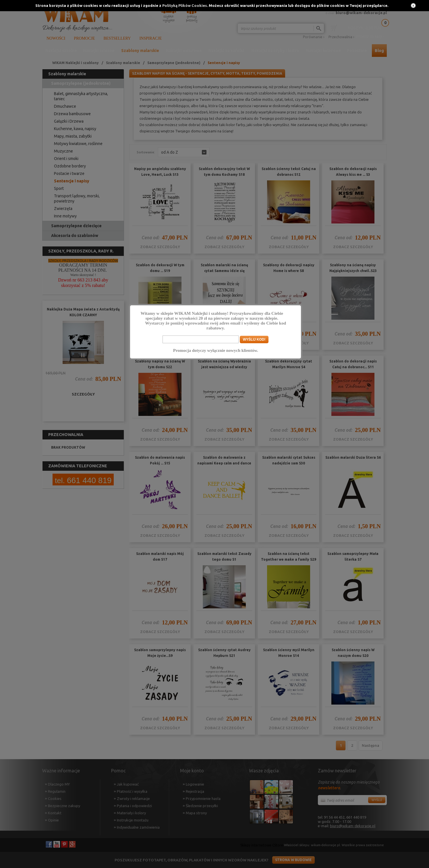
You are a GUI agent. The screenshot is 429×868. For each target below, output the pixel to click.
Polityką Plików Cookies (185, 5)
